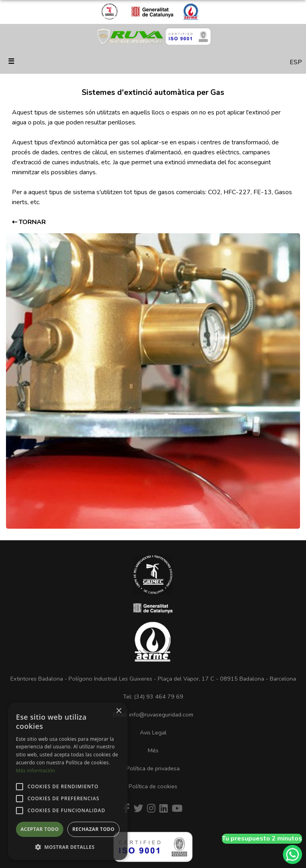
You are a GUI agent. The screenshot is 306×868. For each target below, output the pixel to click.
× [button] (119, 711)
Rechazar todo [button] (93, 829)
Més (153, 750)
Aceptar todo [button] (39, 829)
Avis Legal (153, 732)
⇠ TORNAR (29, 222)
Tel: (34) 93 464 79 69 (153, 697)
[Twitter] (138, 809)
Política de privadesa (153, 768)
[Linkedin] (164, 809)
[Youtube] (177, 809)
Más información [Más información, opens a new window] (35, 771)
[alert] (68, 781)
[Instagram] (151, 809)
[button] (68, 847)
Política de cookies (153, 786)
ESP (296, 62)
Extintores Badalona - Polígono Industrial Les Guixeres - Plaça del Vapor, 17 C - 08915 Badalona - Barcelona (153, 679)
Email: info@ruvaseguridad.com (153, 714)
